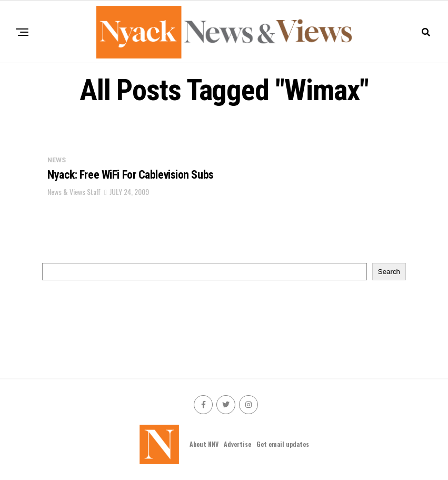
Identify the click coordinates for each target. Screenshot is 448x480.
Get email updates (283, 444)
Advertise (237, 444)
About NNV (204, 444)
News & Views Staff (74, 192)
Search (389, 272)
